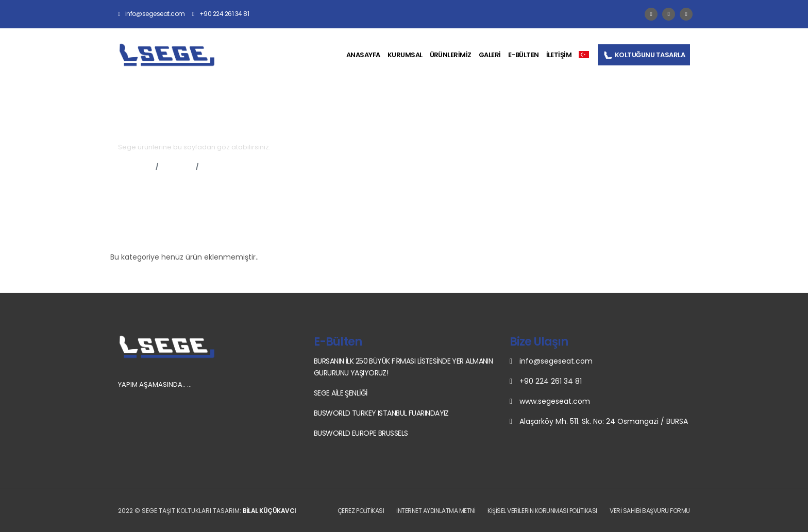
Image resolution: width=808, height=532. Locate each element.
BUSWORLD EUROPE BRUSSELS (361, 433)
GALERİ (490, 55)
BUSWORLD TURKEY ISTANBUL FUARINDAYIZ (381, 413)
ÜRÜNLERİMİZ (451, 55)
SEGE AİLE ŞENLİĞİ (340, 393)
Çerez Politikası (361, 511)
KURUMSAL (405, 55)
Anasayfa (135, 167)
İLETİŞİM (559, 55)
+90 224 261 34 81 (221, 14)
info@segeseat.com (151, 14)
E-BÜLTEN (524, 55)
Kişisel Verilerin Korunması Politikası (542, 511)
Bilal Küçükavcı (270, 511)
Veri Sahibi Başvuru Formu (650, 511)
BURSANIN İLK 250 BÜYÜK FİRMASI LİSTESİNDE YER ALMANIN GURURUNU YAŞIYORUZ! (403, 367)
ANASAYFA (363, 55)
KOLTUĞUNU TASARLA (644, 55)
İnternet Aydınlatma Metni (436, 511)
